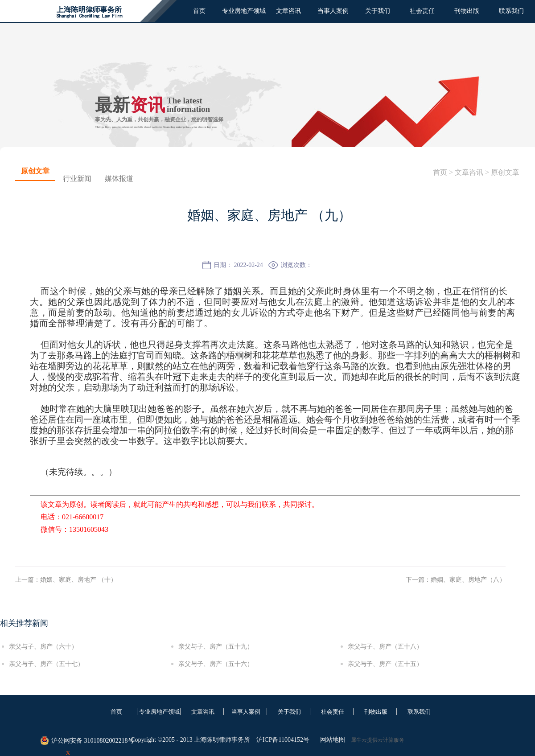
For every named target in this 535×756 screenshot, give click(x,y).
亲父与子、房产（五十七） (46, 664)
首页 (199, 11)
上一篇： (66, 580)
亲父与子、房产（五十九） (216, 647)
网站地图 (331, 740)
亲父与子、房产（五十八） (385, 647)
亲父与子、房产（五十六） (216, 664)
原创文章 (505, 172)
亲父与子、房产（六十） (43, 647)
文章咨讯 (469, 172)
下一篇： (456, 580)
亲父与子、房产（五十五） (385, 664)
